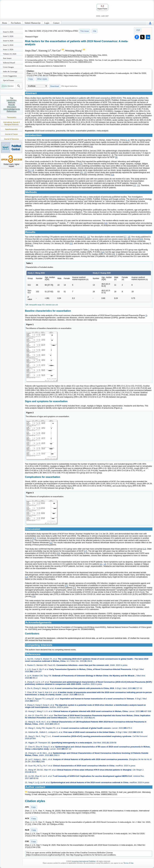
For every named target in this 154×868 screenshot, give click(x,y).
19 (141, 239)
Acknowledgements (12, 109)
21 (66, 585)
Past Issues (7, 58)
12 (112, 175)
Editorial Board (9, 63)
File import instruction (69, 86)
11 (30, 170)
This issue (85, 31)
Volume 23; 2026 (10, 54)
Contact (56, 23)
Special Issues (8, 80)
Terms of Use (128, 863)
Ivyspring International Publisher (84, 861)
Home (5, 23)
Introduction (12, 100)
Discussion (12, 107)
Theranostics (12, 117)
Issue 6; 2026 (8, 32)
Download (55, 86)
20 (58, 553)
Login (47, 23)
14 (32, 170)
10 (81, 164)
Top (12, 98)
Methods (12, 102)
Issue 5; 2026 (8, 36)
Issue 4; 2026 (8, 41)
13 (34, 596)
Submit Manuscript (33, 23)
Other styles (42, 79)
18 (129, 237)
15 (85, 172)
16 (106, 223)
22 (63, 592)
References (12, 111)
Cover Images (8, 67)
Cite (95, 31)
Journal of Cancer (12, 134)
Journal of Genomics (12, 139)
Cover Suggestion (10, 76)
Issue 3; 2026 (8, 45)
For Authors (16, 23)
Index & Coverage (10, 71)
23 (143, 592)
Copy (31, 79)
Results (12, 105)
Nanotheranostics (11, 129)
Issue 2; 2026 (8, 49)
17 (125, 237)
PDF (138, 30)
